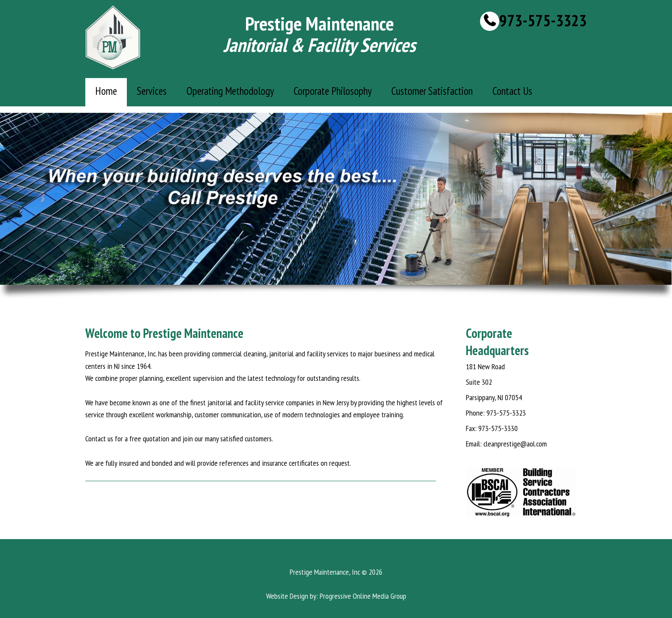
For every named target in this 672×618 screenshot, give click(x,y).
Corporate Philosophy (333, 91)
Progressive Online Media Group (363, 596)
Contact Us (512, 91)
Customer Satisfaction (432, 91)
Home (106, 91)
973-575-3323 (543, 21)
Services (152, 91)
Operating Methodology (230, 91)
